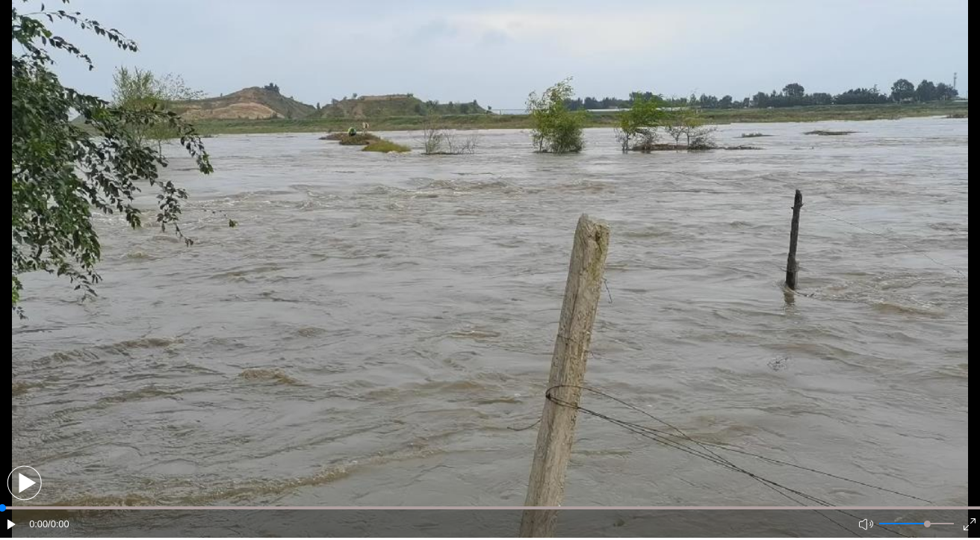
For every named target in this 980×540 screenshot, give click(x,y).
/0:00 (58, 524)
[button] (24, 483)
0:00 (38, 524)
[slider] (927, 524)
